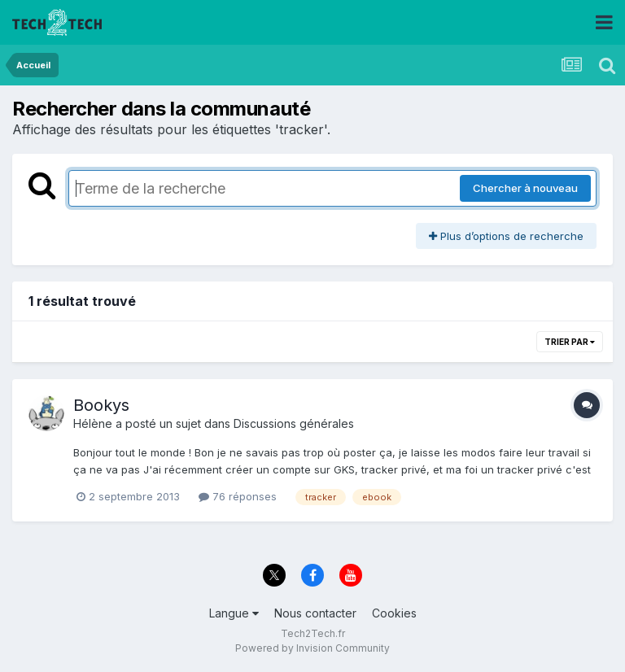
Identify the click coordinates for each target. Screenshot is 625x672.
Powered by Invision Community (312, 648)
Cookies (394, 613)
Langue (234, 613)
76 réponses (238, 496)
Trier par (570, 342)
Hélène (93, 423)
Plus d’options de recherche (506, 236)
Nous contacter (315, 613)
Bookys (101, 405)
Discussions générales (294, 423)
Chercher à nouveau (525, 188)
